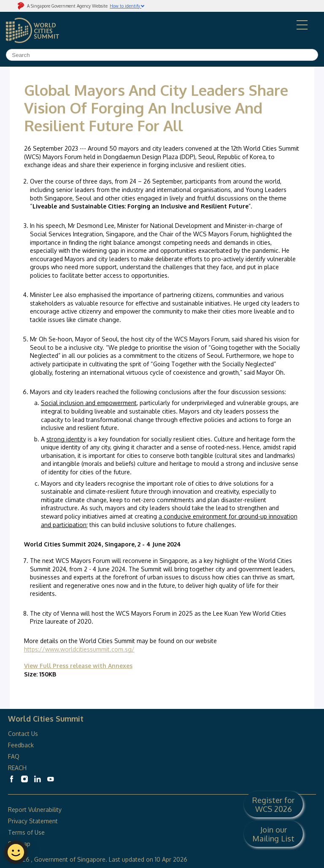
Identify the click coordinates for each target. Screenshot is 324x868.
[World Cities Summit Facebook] (11, 779)
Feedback (21, 745)
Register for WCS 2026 (273, 804)
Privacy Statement (33, 821)
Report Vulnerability (35, 810)
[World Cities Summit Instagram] (24, 779)
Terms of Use (26, 832)
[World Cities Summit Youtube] (51, 779)
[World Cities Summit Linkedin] (38, 779)
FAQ (15, 756)
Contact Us (23, 734)
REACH (17, 768)
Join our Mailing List (273, 834)
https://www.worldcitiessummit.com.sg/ (79, 649)
